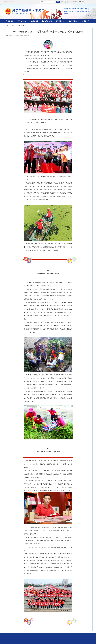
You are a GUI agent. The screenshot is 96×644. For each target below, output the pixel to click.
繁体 (62, 2)
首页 (7, 26)
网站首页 (10, 21)
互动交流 (74, 21)
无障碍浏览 (68, 2)
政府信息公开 (48, 21)
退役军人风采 (22, 26)
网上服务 (61, 21)
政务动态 (23, 21)
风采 (13, 26)
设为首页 (75, 2)
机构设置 (36, 21)
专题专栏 (86, 21)
